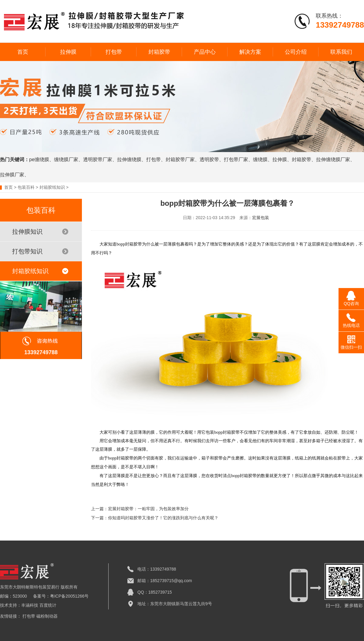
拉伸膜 (68, 52)
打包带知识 (40, 251)
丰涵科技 (30, 605)
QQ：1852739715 (155, 592)
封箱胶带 (159, 52)
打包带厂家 (236, 159)
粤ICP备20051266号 (69, 596)
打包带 (114, 52)
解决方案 (250, 52)
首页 (23, 52)
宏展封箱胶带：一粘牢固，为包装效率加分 (148, 509)
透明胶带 (209, 159)
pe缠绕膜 (39, 159)
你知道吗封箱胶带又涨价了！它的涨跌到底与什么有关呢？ (163, 518)
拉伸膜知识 (40, 232)
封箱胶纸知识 (52, 187)
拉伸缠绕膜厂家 (333, 159)
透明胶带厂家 (98, 159)
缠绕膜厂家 (66, 159)
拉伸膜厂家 (12, 175)
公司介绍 (296, 52)
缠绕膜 (260, 159)
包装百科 (26, 187)
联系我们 (341, 52)
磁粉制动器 (47, 616)
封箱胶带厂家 (180, 159)
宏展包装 (261, 218)
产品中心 (205, 52)
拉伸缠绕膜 (129, 159)
